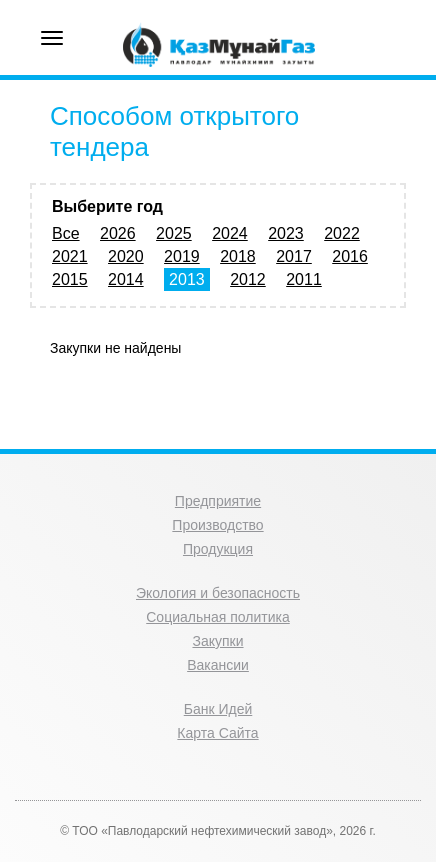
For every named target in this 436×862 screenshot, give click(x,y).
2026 (118, 233)
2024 (230, 233)
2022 (342, 233)
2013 (187, 279)
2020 (126, 256)
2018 (238, 256)
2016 (350, 256)
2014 (126, 279)
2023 (286, 233)
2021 (70, 256)
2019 (182, 256)
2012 (248, 279)
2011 (304, 279)
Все (66, 233)
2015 (70, 279)
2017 (294, 256)
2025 (174, 233)
